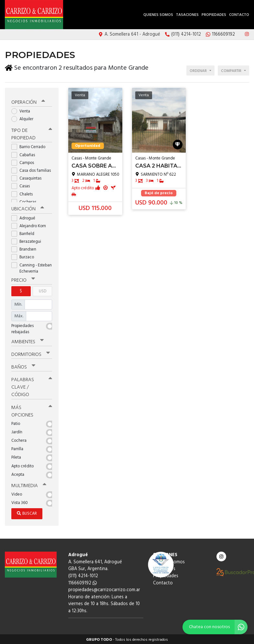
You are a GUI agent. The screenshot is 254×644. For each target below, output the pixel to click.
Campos (25, 162)
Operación (28, 101)
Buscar (27, 512)
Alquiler (24, 118)
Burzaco (25, 256)
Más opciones (32, 410)
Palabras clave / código (32, 386)
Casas (23, 185)
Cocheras (26, 201)
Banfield (25, 233)
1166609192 (83, 582)
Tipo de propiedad (32, 133)
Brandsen (26, 248)
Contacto (239, 15)
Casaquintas (28, 177)
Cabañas (25, 154)
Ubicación (28, 208)
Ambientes (28, 341)
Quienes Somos (158, 15)
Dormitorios (31, 353)
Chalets (24, 193)
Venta (23, 110)
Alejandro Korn (31, 225)
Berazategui (28, 240)
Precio (23, 279)
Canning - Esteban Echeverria (32, 267)
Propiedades (214, 15)
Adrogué (25, 217)
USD (43, 290)
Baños (23, 366)
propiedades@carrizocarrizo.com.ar (104, 589)
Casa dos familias (32, 169)
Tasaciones (187, 15)
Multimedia (29, 485)
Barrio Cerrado (30, 146)
